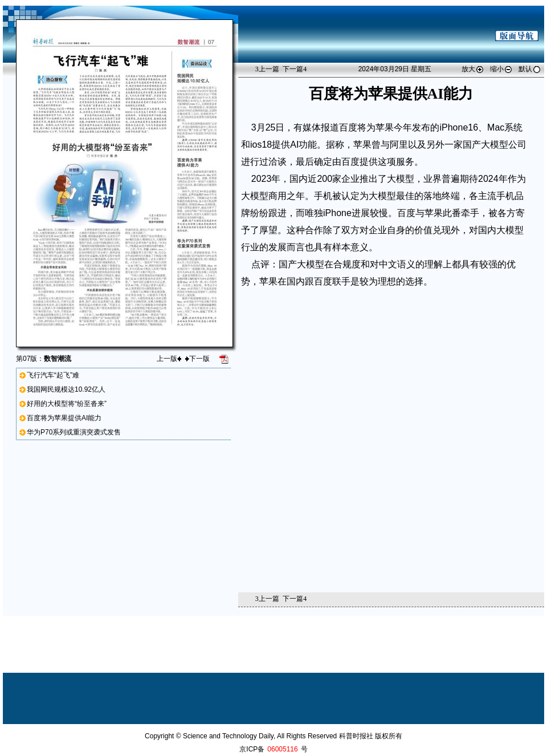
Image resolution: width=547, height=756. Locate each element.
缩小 (501, 69)
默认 (530, 69)
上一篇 (267, 69)
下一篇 (295, 69)
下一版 (197, 359)
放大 (473, 69)
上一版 (169, 359)
